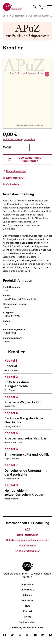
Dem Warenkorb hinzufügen (24, 160)
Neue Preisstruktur (27, 535)
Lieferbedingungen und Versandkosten (28, 540)
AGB (27, 529)
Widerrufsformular (27, 551)
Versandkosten (13, 139)
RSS (27, 606)
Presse (27, 617)
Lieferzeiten (29, 139)
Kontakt (27, 611)
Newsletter (27, 600)
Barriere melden (28, 622)
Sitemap (27, 595)
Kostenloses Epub (16, 171)
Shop (5, 16)
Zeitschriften (18, 16)
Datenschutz (27, 590)
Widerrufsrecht (28, 546)
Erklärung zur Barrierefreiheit (27, 628)
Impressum (27, 584)
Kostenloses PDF (16, 178)
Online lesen (13, 184)
